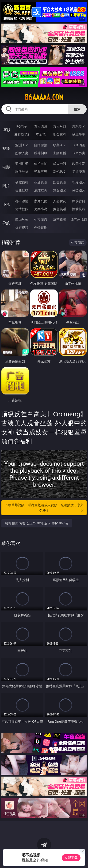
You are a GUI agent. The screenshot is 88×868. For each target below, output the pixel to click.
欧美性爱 (79, 164)
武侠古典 (79, 201)
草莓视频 (60, 220)
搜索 (77, 109)
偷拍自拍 (41, 164)
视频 (6, 148)
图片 (6, 186)
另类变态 (79, 172)
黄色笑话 (60, 209)
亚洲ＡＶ (22, 145)
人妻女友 (60, 201)
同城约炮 (22, 220)
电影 (6, 167)
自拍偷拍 (41, 145)
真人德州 (41, 126)
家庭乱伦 (41, 201)
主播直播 (60, 153)
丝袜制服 (41, 153)
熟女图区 (60, 190)
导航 (6, 223)
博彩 (6, 130)
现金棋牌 (60, 134)
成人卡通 (60, 164)
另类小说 (41, 209)
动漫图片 (79, 182)
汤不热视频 (79, 220)
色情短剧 (41, 228)
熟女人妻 (22, 153)
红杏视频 (22, 228)
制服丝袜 (22, 172)
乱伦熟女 (60, 172)
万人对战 (60, 126)
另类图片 (79, 190)
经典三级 (41, 172)
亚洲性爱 (22, 164)
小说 (6, 204)
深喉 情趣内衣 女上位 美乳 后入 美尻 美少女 (37, 523)
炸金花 (41, 134)
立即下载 (71, 858)
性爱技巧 (79, 209)
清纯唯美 (41, 190)
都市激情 (22, 201)
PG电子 (22, 126)
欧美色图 (60, 182)
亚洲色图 (41, 182)
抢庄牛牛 (79, 134)
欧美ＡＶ (60, 145)
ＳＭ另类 (79, 153)
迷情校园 (22, 209)
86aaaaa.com (44, 97)
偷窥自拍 (22, 182)
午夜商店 (41, 220)
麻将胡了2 (22, 134)
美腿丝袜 (22, 190)
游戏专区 (79, 126)
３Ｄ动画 (79, 145)
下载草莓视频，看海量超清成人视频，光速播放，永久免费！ (45, 508)
